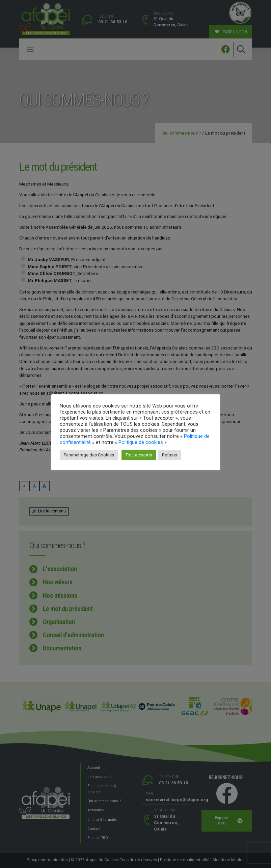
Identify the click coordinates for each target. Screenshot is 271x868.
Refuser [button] (170, 455)
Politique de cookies (141, 442)
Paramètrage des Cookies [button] (89, 455)
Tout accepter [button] (139, 455)
